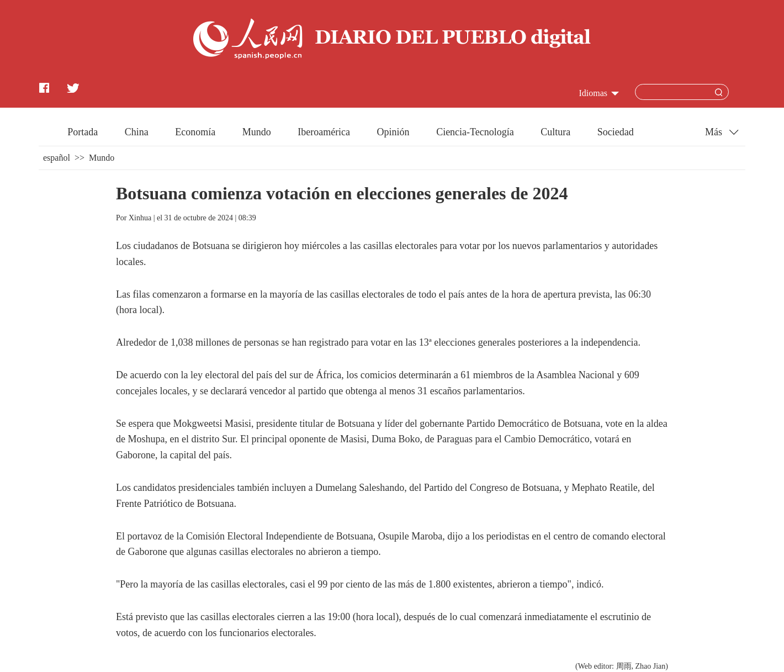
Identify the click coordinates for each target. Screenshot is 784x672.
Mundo (257, 132)
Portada (83, 132)
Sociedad (616, 132)
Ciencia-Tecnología (475, 132)
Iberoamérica (324, 132)
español (57, 158)
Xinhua (140, 218)
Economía (195, 132)
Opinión (393, 132)
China (137, 132)
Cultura (555, 132)
